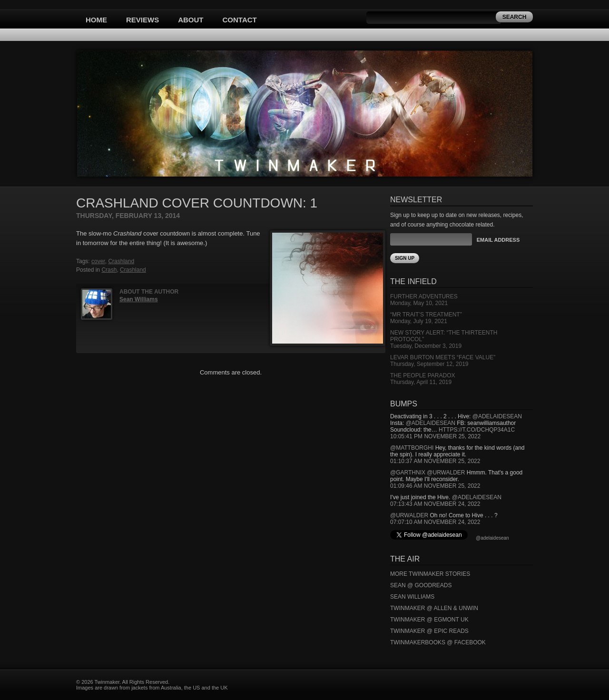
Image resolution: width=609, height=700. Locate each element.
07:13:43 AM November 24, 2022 (435, 504)
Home (96, 20)
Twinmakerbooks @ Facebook (438, 642)
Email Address (498, 240)
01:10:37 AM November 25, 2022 (435, 461)
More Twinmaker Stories (430, 574)
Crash (109, 270)
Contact (240, 20)
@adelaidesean (497, 416)
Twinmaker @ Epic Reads (429, 631)
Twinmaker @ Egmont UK (429, 620)
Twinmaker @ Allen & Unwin (434, 608)
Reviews (142, 20)
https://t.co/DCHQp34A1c (477, 430)
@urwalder (446, 473)
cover (98, 261)
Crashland (121, 261)
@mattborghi (412, 448)
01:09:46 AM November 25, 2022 (435, 486)
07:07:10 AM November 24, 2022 (435, 522)
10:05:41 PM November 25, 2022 (435, 436)
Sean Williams (139, 299)
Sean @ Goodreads (421, 585)
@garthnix (408, 473)
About (191, 20)
